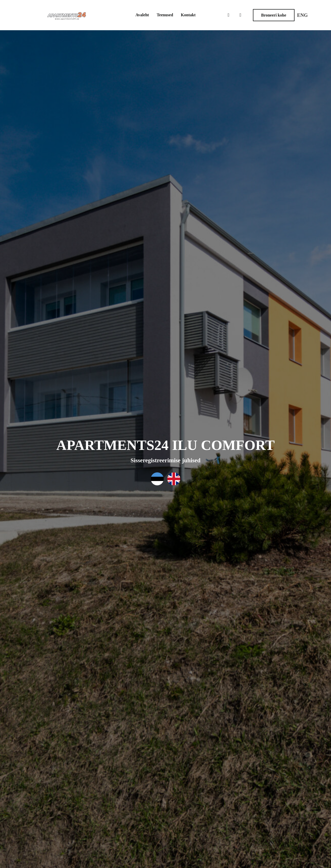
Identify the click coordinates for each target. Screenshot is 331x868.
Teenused (165, 15)
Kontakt (188, 15)
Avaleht (142, 15)
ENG (302, 15)
